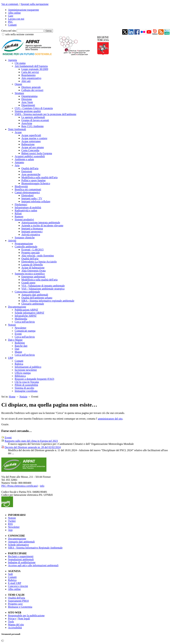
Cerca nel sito (9, 31)
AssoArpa (27, 123)
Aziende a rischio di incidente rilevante (42, 226)
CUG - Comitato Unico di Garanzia (34, 108)
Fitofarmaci (21, 204)
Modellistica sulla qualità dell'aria (39, 177)
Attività (12, 241)
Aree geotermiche (31, 174)
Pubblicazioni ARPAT (26, 310)
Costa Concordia (30, 150)
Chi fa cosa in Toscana (27, 382)
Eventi (18, 334)
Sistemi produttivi (24, 219)
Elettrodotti (27, 195)
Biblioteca (20, 376)
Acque (18, 132)
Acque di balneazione (33, 268)
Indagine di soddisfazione (22, 562)
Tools (11, 622)
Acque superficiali (31, 135)
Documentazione (17, 307)
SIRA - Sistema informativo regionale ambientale (48, 301)
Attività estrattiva (31, 235)
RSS (10, 524)
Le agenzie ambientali (33, 117)
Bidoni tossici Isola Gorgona (37, 153)
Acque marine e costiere (34, 138)
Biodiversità (21, 186)
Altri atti (26, 81)
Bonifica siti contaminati (28, 189)
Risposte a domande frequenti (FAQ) (34, 379)
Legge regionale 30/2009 (35, 69)
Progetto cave (15, 604)
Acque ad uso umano (33, 147)
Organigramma (29, 96)
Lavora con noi (16, 19)
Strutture (19, 93)
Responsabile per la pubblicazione (26, 616)
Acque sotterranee (31, 141)
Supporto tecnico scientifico (30, 274)
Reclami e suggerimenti (21, 556)
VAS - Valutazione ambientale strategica (43, 289)
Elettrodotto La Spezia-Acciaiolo (39, 262)
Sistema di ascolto (24, 388)
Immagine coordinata (26, 391)
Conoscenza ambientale (27, 292)
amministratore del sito (110, 419)
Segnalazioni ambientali (21, 559)
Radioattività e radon (26, 210)
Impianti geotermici (32, 232)
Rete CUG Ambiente (32, 126)
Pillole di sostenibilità (26, 385)
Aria (17, 165)
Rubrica (19, 364)
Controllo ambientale (26, 247)
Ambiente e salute (24, 159)
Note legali (24, 619)
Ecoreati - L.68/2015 (32, 250)
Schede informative (18, 545)
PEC (10, 22)
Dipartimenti (28, 105)
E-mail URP (15, 583)
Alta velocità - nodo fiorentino (38, 256)
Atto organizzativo (31, 78)
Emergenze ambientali (33, 277)
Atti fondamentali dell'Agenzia (31, 66)
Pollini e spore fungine (33, 180)
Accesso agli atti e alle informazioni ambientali (33, 565)
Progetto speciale (31, 253)
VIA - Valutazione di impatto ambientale (43, 286)
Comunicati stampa (25, 331)
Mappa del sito (16, 625)
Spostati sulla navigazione (35, 4)
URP (11, 358)
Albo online (14, 13)
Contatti (12, 25)
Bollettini (20, 343)
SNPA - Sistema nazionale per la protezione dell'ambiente (46, 114)
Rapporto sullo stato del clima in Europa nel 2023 (31, 441)
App (10, 530)
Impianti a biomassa (32, 229)
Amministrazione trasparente (23, 10)
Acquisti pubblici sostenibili (30, 156)
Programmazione (24, 244)
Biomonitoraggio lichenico (36, 183)
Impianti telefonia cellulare (36, 201)
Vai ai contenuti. (10, 4)
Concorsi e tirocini (18, 586)
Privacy (12, 619)
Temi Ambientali (17, 129)
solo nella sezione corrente (20, 34)
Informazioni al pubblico (28, 367)
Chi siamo (20, 63)
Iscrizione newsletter (26, 370)
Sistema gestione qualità (28, 111)
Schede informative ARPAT (29, 313)
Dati (17, 349)
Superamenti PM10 (18, 601)
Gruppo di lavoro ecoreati (35, 120)
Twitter (12, 521)
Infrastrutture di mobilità (28, 207)
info (42, 486)
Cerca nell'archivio (25, 322)
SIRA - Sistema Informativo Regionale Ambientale (35, 548)
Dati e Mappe (15, 340)
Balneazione (28, 144)
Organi (18, 84)
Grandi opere (28, 283)
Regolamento (28, 75)
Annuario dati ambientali (35, 295)
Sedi (10, 574)
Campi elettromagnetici (27, 192)
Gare (11, 16)
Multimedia (21, 319)
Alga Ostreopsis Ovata (33, 271)
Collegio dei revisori (32, 90)
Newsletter (20, 328)
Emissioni (27, 171)
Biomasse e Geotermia (20, 607)
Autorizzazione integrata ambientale (41, 222)
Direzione (27, 99)
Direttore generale (31, 87)
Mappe (18, 352)
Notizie (12, 325)
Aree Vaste (27, 102)
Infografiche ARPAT (26, 316)
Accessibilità (15, 628)
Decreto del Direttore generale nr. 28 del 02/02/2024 (33, 447)
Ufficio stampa (23, 373)
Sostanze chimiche (25, 238)
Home (12, 397)
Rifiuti (18, 213)
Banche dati (21, 346)
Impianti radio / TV (32, 198)
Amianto (19, 162)
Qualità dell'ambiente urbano (37, 298)
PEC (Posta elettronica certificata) (20, 486)
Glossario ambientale (33, 304)
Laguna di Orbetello (32, 265)
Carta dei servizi (30, 72)
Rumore (19, 216)
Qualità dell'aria (30, 168)
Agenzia (12, 60)
